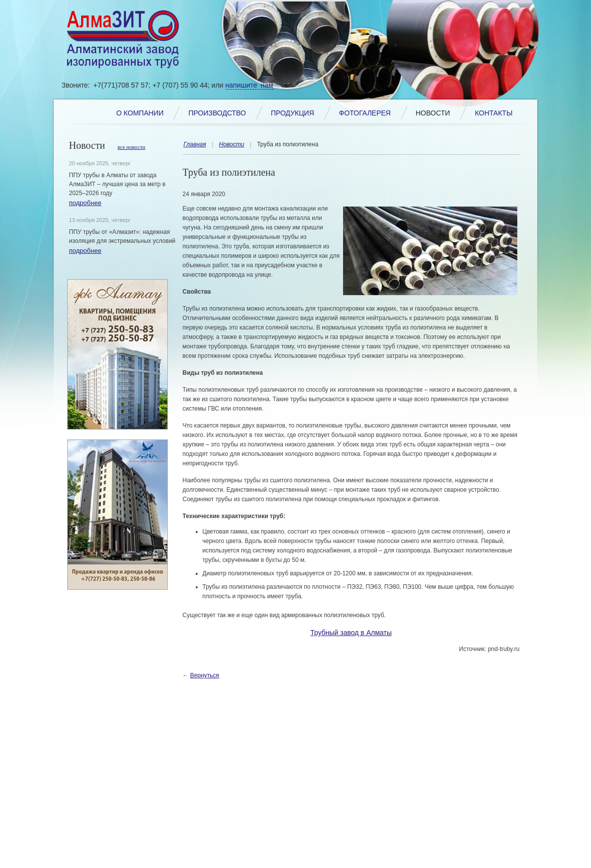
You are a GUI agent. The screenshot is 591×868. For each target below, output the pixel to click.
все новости (131, 147)
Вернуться (205, 675)
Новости (433, 113)
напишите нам (249, 85)
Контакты (494, 113)
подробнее (85, 203)
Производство (217, 113)
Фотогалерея (365, 113)
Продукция (293, 113)
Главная (195, 144)
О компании (140, 113)
